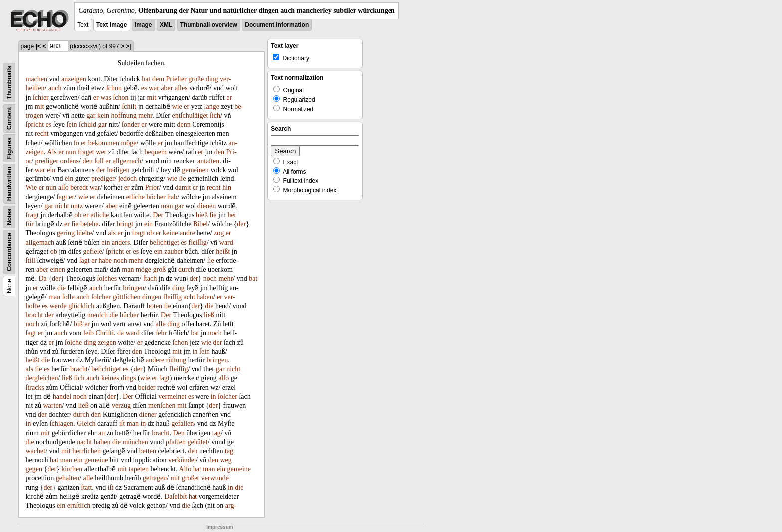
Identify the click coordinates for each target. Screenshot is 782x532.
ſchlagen (62, 424)
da (120, 333)
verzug (121, 406)
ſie (182, 179)
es (144, 88)
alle (160, 324)
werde (58, 306)
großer (191, 478)
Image (143, 25)
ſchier (41, 97)
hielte (84, 233)
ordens (70, 161)
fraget (86, 152)
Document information (277, 25)
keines (110, 378)
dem (158, 79)
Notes (9, 217)
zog (219, 233)
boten (154, 306)
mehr (145, 115)
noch (120, 261)
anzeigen (74, 79)
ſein (72, 124)
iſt (122, 424)
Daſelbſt (175, 496)
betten (148, 451)
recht (42, 133)
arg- (231, 505)
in (195, 351)
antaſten (208, 161)
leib (89, 333)
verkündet (182, 460)
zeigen (107, 342)
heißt (223, 252)
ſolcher (101, 297)
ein (51, 170)
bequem (155, 152)
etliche (135, 197)
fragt (32, 215)
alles (181, 88)
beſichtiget (164, 243)
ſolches (107, 278)
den (219, 152)
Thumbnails (9, 83)
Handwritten (9, 184)
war (154, 88)
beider (147, 388)
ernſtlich (79, 505)
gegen (34, 469)
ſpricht (35, 124)
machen (37, 79)
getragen (155, 478)
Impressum (220, 527)
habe (105, 261)
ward (226, 243)
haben (205, 297)
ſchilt (129, 106)
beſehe (90, 224)
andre (187, 233)
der (101, 170)
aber (167, 88)
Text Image (112, 25)
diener (148, 415)
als (112, 233)
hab (172, 197)
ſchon (114, 88)
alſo (64, 188)
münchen (135, 442)
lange (212, 106)
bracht (35, 315)
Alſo (185, 469)
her (232, 215)
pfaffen (176, 442)
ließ (209, 315)
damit (183, 188)
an (101, 433)
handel (62, 397)
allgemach (127, 161)
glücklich (81, 306)
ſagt (62, 197)
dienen (207, 206)
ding (212, 79)
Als (52, 152)
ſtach (150, 278)
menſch (98, 315)
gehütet (198, 442)
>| (128, 46)
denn (183, 124)
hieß (202, 215)
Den (178, 433)
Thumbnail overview (209, 25)
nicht (62, 206)
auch (55, 88)
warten (53, 406)
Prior (152, 188)
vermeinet (172, 397)
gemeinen (195, 170)
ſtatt (87, 487)
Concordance (9, 252)
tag (217, 433)
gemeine (96, 460)
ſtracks (35, 388)
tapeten (139, 469)
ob (78, 215)
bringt (125, 224)
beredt (79, 188)
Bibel (200, 224)
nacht (84, 442)
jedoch (127, 179)
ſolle (69, 297)
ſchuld (88, 124)
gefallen (182, 424)
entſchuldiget (190, 115)
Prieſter (176, 79)
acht (189, 297)
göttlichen (127, 297)
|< (38, 46)
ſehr (161, 333)
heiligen (118, 170)
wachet (36, 451)
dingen (152, 297)
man (167, 206)
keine (170, 233)
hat (146, 79)
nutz (77, 206)
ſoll (99, 161)
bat (253, 278)
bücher (156, 197)
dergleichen (42, 378)
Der (158, 215)
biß (78, 324)
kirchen (72, 469)
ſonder (131, 124)
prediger (47, 161)
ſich (215, 115)
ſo (77, 143)
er (96, 97)
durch (186, 269)
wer (101, 152)
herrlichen (87, 451)
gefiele (93, 252)
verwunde (215, 478)
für (30, 224)
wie (177, 106)
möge (128, 143)
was (106, 97)
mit (151, 97)
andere (155, 360)
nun (71, 152)
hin (227, 188)
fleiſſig (198, 243)
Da (42, 278)
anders (121, 243)
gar (91, 115)
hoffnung (124, 115)
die (62, 288)
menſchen (162, 406)
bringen (134, 288)
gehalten (68, 478)
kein (103, 115)
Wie (32, 188)
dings (128, 378)
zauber (173, 252)
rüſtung (176, 360)
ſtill (31, 261)
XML (166, 25)
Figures (9, 148)
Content (9, 118)
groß (160, 269)
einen (57, 269)
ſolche (73, 342)
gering (66, 233)
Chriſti (105, 333)
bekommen (104, 143)
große (196, 79)
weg (226, 460)
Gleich (86, 424)
